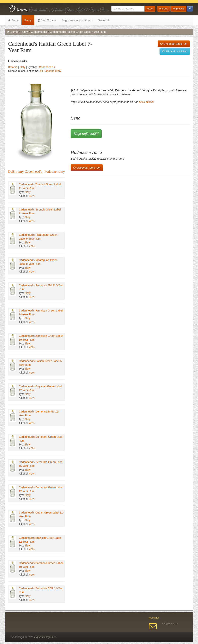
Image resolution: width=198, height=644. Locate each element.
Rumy (28, 20)
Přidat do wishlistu (175, 51)
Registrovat (178, 9)
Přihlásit (163, 9)
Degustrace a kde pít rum (77, 20)
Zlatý (22, 67)
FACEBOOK (146, 102)
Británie (13, 67)
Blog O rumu (47, 20)
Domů (13, 20)
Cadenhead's (39, 32)
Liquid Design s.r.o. (46, 637)
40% (32, 196)
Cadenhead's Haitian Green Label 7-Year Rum (78, 32)
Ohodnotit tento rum (174, 44)
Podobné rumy (51, 71)
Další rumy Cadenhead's (25, 172)
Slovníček (104, 20)
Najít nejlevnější (86, 134)
